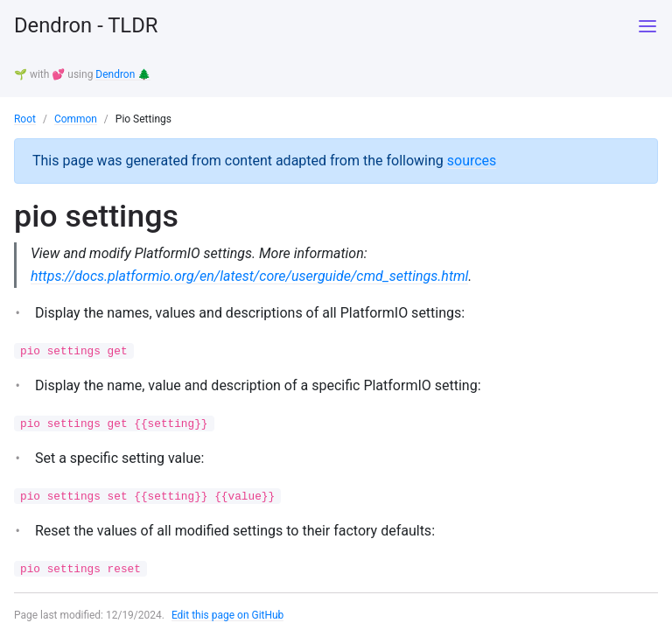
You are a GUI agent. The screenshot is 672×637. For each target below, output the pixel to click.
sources (472, 159)
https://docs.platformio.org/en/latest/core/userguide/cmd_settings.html (250, 274)
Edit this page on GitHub (228, 614)
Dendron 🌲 (123, 74)
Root (25, 118)
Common (76, 118)
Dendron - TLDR (87, 26)
